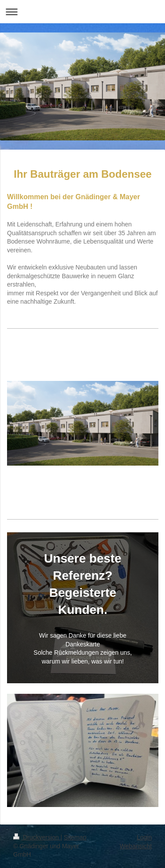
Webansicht (136, 846)
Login (144, 837)
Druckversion (37, 837)
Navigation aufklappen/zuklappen (82, 12)
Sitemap (75, 837)
